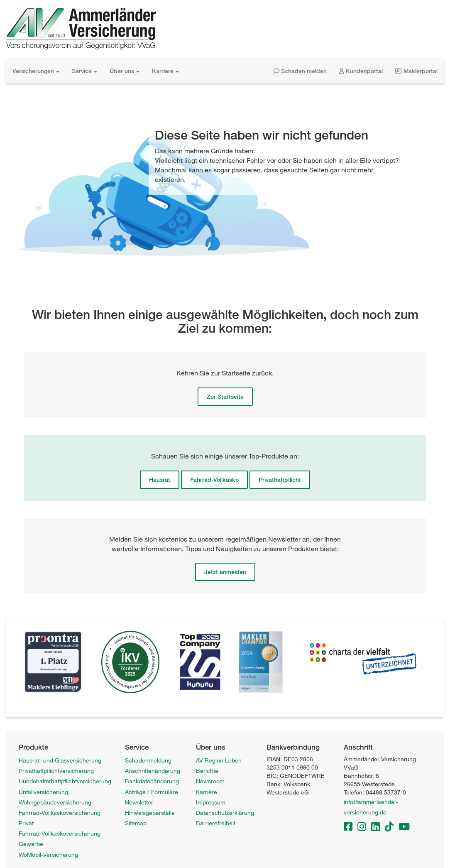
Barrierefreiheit (216, 823)
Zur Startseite (225, 396)
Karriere (165, 71)
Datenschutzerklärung (225, 813)
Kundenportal (361, 71)
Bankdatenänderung (152, 781)
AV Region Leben (219, 760)
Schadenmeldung (148, 760)
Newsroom (210, 781)
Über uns (125, 71)
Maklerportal (416, 71)
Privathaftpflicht (280, 479)
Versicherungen (36, 71)
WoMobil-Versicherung (48, 855)
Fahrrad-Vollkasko (214, 479)
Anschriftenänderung (153, 771)
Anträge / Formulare (152, 792)
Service (84, 71)
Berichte (207, 771)
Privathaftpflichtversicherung (56, 771)
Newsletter (139, 802)
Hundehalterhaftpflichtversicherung (65, 781)
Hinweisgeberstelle (150, 813)
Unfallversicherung (43, 792)
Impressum (211, 802)
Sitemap (136, 823)
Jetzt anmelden (225, 572)
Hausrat (160, 479)
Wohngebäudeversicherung (55, 802)
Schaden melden (300, 71)
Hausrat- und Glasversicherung (60, 760)
